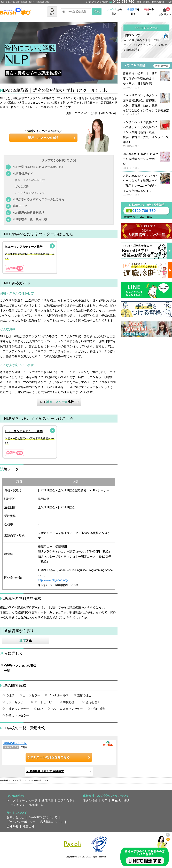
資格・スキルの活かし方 (30, 180)
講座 (26, 640)
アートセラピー (45, 702)
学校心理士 (70, 702)
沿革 (105, 800)
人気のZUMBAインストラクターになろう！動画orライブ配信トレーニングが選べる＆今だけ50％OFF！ (146, 185)
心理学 (10, 695)
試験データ (20, 206)
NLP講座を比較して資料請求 (45, 771)
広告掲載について (52, 822)
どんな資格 (22, 187)
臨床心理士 (84, 695)
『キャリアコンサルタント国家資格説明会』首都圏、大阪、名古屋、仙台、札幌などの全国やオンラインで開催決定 (146, 105)
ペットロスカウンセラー (67, 709)
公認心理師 (98, 709)
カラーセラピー (16, 702)
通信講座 (48, 800)
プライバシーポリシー (21, 822)
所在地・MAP (121, 800)
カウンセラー (32, 695)
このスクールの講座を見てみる (48, 757)
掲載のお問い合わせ (162, 2)
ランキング (18, 805)
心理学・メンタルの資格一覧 (20, 668)
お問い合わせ (15, 817)
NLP (40, 709)
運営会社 (29, 826)
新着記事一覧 (162, 66)
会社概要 (12, 826)
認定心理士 (93, 702)
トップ (11, 800)
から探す (115, 11)
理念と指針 (90, 800)
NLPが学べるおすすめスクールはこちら (39, 167)
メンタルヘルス (58, 695)
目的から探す (66, 800)
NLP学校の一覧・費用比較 (30, 219)
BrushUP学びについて (43, 817)
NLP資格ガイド (23, 173)
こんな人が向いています (30, 193)
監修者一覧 (37, 805)
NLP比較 (57, 402)
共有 (52, 11)
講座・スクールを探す (43, 138)
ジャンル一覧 (29, 800)
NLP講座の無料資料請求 (28, 213)
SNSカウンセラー (17, 715)
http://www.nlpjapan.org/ (53, 580)
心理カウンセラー (17, 709)
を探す (133, 11)
